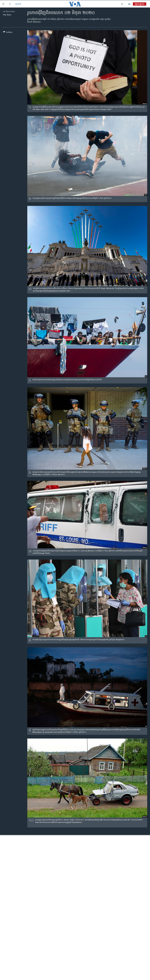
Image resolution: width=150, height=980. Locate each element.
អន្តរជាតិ (18, 4)
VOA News (7, 15)
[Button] (8, 33)
